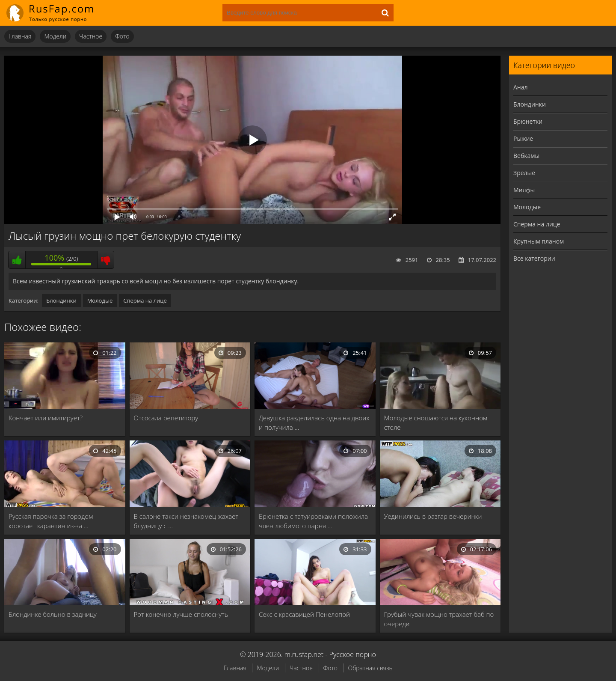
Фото (122, 36)
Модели (55, 36)
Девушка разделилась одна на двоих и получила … (314, 422)
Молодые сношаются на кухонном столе (436, 422)
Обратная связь (370, 668)
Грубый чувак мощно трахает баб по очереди (439, 619)
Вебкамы (526, 156)
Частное (91, 36)
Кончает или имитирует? (46, 418)
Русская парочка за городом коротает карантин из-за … (51, 521)
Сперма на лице (145, 300)
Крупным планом (539, 241)
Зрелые (524, 173)
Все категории (534, 258)
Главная (20, 36)
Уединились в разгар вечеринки (433, 516)
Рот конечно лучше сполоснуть (181, 614)
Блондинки (61, 300)
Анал (521, 87)
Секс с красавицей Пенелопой (304, 614)
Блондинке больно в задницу (53, 614)
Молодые (100, 300)
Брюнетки (528, 121)
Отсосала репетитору (166, 418)
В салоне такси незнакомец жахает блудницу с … (186, 521)
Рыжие (523, 138)
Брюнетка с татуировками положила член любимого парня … (313, 521)
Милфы (524, 190)
